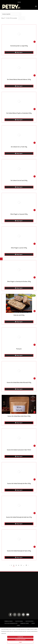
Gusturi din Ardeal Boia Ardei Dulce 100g (19, 416)
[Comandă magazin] (11, 14)
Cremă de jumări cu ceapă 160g (19, 46)
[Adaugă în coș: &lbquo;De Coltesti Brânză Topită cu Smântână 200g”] (35, 109)
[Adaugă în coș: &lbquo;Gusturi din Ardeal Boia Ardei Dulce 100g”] (35, 412)
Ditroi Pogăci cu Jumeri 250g (19, 248)
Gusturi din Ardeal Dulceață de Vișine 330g (19, 551)
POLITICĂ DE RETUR (29, 621)
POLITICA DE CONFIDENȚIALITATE (11, 623)
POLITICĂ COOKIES (19, 621)
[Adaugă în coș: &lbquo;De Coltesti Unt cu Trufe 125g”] (35, 143)
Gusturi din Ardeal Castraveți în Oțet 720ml (19, 450)
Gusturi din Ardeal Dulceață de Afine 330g (19, 483)
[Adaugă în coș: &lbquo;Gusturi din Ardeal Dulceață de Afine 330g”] (35, 479)
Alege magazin (19, 52)
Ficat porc (19, 349)
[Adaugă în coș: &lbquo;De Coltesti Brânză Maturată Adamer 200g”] (35, 75)
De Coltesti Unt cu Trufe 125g (19, 147)
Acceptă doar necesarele (20, 640)
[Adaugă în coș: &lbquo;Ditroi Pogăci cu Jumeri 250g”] (35, 244)
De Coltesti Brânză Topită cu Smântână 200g (19, 113)
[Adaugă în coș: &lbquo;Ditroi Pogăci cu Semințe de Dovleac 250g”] (35, 277)
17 (26, 565)
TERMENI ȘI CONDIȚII (8, 621)
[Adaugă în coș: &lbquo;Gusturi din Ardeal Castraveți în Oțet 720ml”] (35, 446)
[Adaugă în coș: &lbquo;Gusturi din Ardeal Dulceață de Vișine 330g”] (35, 547)
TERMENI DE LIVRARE (24, 623)
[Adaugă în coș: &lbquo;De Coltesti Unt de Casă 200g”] (35, 176)
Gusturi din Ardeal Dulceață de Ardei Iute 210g (19, 517)
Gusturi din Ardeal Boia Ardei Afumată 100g (19, 382)
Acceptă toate (20, 637)
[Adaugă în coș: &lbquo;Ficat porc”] (35, 345)
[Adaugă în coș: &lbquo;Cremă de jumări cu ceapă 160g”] (35, 42)
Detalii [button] (20, 642)
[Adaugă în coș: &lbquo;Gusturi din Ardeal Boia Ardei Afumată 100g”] (35, 378)
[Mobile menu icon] (36, 6)
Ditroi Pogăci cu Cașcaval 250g (19, 214)
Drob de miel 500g (19, 315)
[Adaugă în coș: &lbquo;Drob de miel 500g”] (35, 311)
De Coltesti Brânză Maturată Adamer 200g (19, 79)
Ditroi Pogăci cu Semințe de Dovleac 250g (19, 281)
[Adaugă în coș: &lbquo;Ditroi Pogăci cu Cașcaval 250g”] (35, 210)
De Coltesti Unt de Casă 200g (19, 180)
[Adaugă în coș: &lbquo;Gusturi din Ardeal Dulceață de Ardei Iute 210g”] (35, 513)
